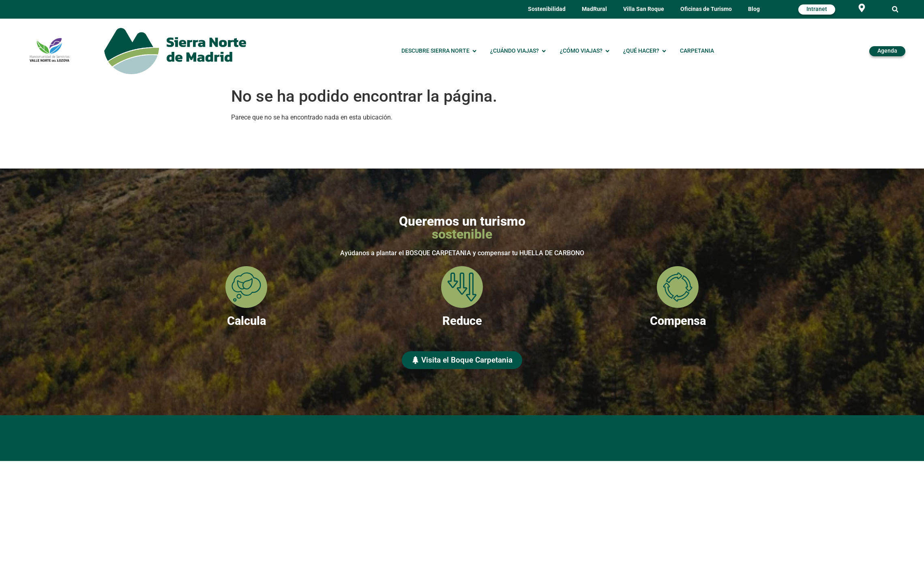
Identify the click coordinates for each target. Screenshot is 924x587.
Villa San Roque (644, 9)
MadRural (594, 9)
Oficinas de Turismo (706, 9)
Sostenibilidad (547, 9)
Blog (754, 9)
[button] (895, 10)
